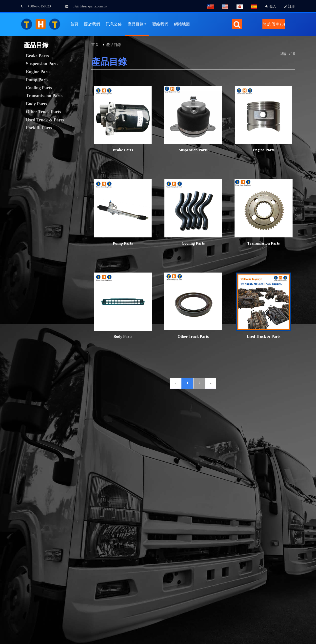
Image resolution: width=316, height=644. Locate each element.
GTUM (64, 482)
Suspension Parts (42, 64)
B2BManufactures (272, 482)
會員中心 (66, 407)
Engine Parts (38, 72)
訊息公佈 (114, 24)
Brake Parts (37, 56)
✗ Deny (6, 511)
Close (4, 494)
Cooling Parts (39, 88)
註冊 (290, 6)
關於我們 (92, 24)
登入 (271, 6)
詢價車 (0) (274, 24)
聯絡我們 (160, 24)
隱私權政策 (248, 407)
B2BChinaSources (238, 488)
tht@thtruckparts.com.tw (86, 6)
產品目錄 (136, 24)
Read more (10, 571)
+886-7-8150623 (36, 6)
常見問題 (220, 407)
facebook (224, 458)
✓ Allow (7, 505)
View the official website (41, 571)
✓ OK (131, 641)
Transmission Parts (44, 96)
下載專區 (143, 407)
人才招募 (195, 407)
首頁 (74, 24)
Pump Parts (37, 80)
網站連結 (169, 407)
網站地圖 (182, 24)
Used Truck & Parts (45, 120)
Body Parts (37, 104)
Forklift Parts (39, 128)
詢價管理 (92, 407)
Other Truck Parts (43, 112)
